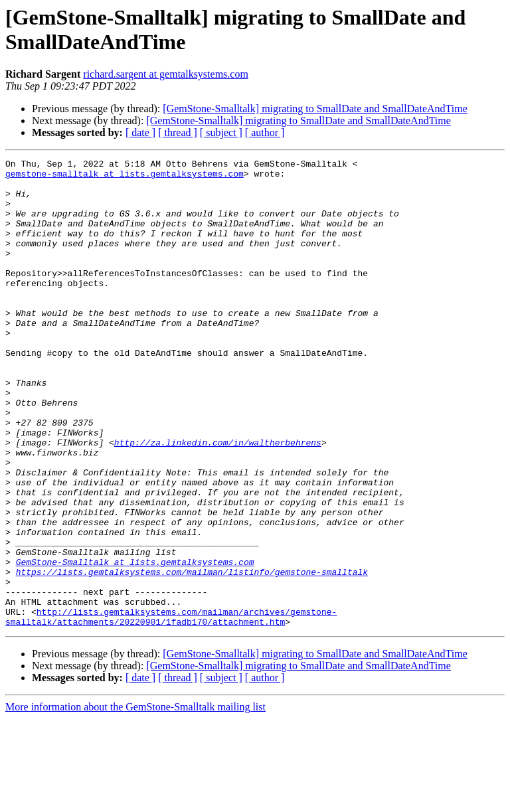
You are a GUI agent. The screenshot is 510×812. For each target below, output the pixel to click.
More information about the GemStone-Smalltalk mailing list (135, 800)
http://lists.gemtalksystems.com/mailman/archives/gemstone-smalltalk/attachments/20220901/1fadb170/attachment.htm (171, 709)
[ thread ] (178, 132)
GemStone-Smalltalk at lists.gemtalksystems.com (135, 643)
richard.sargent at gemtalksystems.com (166, 74)
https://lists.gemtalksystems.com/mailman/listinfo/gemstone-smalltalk (192, 655)
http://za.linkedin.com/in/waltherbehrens (218, 500)
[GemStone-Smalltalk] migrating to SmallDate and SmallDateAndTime (315, 109)
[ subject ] (221, 132)
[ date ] (140, 132)
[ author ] (265, 132)
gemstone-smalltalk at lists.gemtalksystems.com (125, 177)
